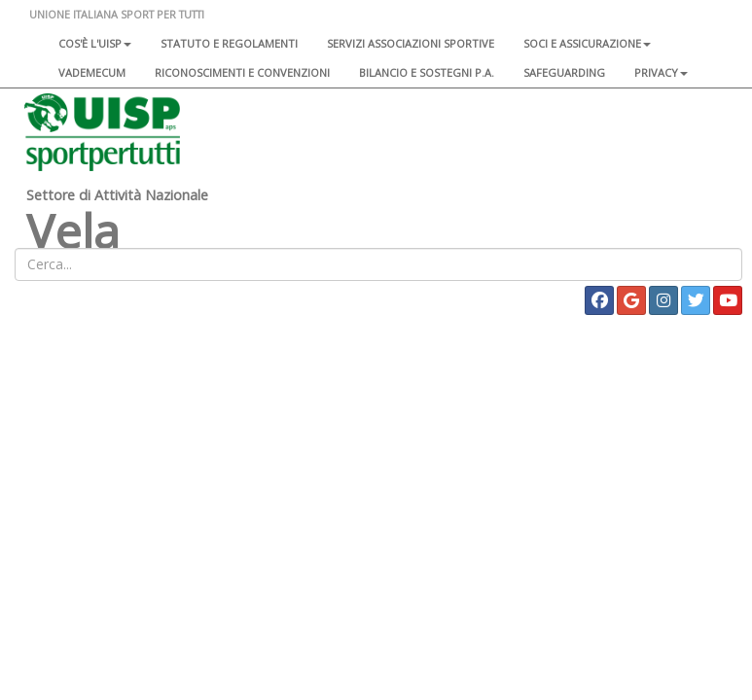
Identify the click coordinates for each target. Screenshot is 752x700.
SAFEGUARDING (564, 72)
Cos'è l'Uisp (95, 43)
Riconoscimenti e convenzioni (242, 72)
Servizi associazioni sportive (411, 43)
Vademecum (92, 72)
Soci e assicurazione (587, 43)
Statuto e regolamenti (229, 43)
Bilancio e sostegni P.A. (427, 72)
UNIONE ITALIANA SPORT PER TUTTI (117, 14)
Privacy (661, 72)
